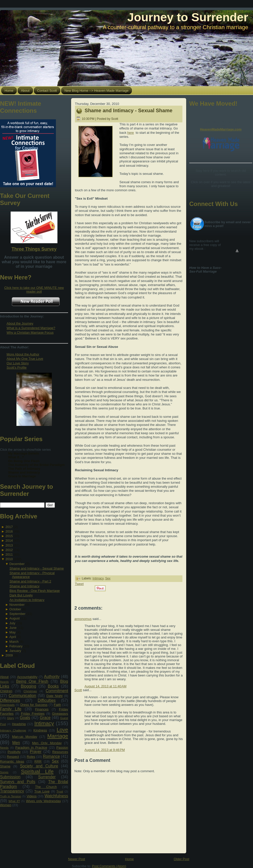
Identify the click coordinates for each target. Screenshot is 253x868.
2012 (9, 550)
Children (6, 691)
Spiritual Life (37, 771)
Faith (57, 705)
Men (16, 743)
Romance (51, 756)
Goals (25, 718)
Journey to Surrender (188, 17)
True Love (42, 791)
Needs (4, 748)
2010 (9, 559)
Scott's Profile (17, 367)
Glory (11, 718)
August (14, 618)
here (131, 133)
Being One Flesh (32, 681)
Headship (19, 724)
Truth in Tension (10, 796)
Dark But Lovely (21, 595)
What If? (14, 801)
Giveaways (60, 714)
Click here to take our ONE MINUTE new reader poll (34, 290)
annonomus (83, 619)
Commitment (57, 691)
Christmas (30, 691)
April (13, 637)
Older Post (182, 859)
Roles (31, 757)
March (14, 642)
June (13, 628)
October (15, 609)
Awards (4, 682)
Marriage (58, 736)
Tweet (79, 584)
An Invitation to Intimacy (27, 600)
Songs (4, 772)
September (17, 614)
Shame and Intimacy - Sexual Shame (37, 568)
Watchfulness (56, 796)
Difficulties (47, 700)
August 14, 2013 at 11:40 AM (106, 686)
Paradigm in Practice (31, 748)
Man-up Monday (25, 737)
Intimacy (44, 723)
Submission (10, 777)
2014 (9, 541)
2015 (9, 536)
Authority (52, 677)
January (15, 651)
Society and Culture (39, 766)
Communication (22, 696)
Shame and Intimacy (24, 586)
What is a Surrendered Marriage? (31, 328)
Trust (60, 791)
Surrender (47, 777)
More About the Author (23, 354)
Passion (62, 748)
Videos (32, 796)
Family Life (11, 709)
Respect (13, 757)
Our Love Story (18, 363)
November (17, 605)
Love (62, 730)
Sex (55, 761)
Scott (78, 690)
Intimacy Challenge (13, 730)
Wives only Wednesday (44, 801)
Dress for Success (34, 705)
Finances (42, 709)
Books (53, 686)
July (12, 623)
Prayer (36, 752)
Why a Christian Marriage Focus (30, 333)
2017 (9, 527)
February (16, 646)
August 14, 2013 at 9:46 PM (105, 750)
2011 (9, 554)
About (4, 677)
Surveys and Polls (18, 782)
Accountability (27, 677)
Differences (10, 700)
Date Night (55, 696)
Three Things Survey (34, 249)
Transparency (12, 791)
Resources (60, 752)
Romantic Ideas (12, 761)
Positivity (14, 752)
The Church (46, 787)
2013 (9, 545)
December (17, 564)
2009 (9, 655)
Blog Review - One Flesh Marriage (35, 591)
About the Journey (20, 323)
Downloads (7, 705)
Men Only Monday (47, 743)
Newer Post (77, 859)
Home (129, 859)
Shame (5, 766)
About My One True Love (25, 359)
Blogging (28, 686)
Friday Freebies (33, 714)
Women (6, 805)
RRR (38, 761)
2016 (9, 531)
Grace (45, 718)
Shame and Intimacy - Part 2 (30, 581)
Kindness (40, 730)
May (13, 632)
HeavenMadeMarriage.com (221, 129)
